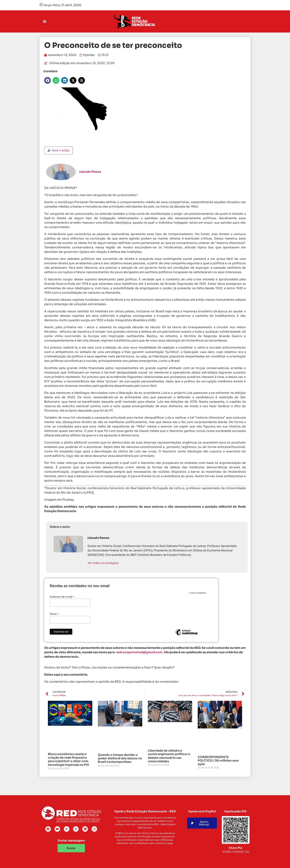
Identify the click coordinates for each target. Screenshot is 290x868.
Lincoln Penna (90, 172)
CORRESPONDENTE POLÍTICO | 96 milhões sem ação (218, 761)
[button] (44, 22)
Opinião (89, 55)
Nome (54, 614)
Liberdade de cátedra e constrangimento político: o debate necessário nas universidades (169, 756)
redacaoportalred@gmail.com (139, 652)
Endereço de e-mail (62, 597)
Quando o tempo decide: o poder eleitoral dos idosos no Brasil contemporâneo (120, 758)
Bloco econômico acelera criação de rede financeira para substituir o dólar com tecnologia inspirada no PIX (68, 759)
